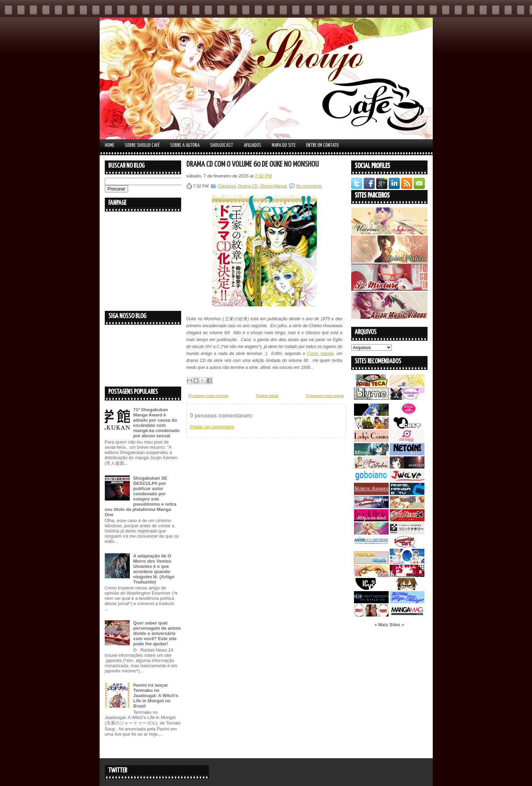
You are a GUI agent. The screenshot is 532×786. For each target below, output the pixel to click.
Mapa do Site (284, 145)
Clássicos (227, 186)
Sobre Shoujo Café (142, 145)
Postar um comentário (212, 427)
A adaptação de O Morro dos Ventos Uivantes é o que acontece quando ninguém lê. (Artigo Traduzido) (154, 569)
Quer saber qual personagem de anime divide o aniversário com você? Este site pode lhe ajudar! (157, 633)
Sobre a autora (185, 145)
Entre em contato (322, 145)
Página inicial (267, 396)
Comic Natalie (320, 354)
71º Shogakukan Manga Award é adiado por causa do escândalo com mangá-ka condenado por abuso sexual (157, 423)
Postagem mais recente (209, 396)
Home (109, 145)
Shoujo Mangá (273, 186)
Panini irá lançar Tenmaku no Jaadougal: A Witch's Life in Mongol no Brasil (156, 696)
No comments (309, 186)
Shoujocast (222, 145)
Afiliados (252, 145)
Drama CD (248, 186)
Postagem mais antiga (325, 396)
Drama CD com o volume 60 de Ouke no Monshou (252, 164)
